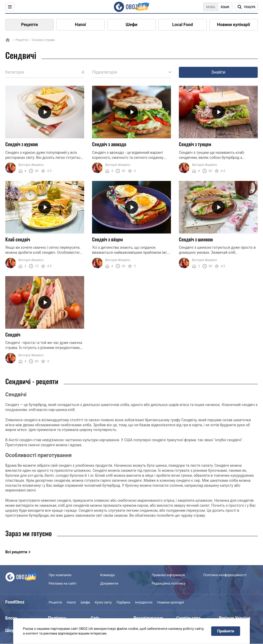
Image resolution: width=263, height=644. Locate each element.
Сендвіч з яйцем (107, 239)
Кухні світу (103, 602)
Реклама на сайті (62, 583)
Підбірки (123, 602)
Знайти (218, 72)
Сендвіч (13, 334)
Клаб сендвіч (18, 239)
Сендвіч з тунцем (195, 144)
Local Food (183, 25)
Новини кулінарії (234, 25)
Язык (225, 7)
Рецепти (29, 25)
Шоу (9, 630)
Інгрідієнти (144, 602)
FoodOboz (15, 602)
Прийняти (226, 631)
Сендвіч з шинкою (196, 239)
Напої (80, 25)
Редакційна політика (168, 583)
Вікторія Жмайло (31, 165)
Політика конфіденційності (225, 575)
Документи (109, 583)
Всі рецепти (16, 552)
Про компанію (60, 575)
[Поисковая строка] (246, 7)
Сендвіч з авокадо (109, 144)
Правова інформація (168, 575)
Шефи (132, 25)
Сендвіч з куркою (22, 144)
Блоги (11, 618)
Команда (107, 575)
